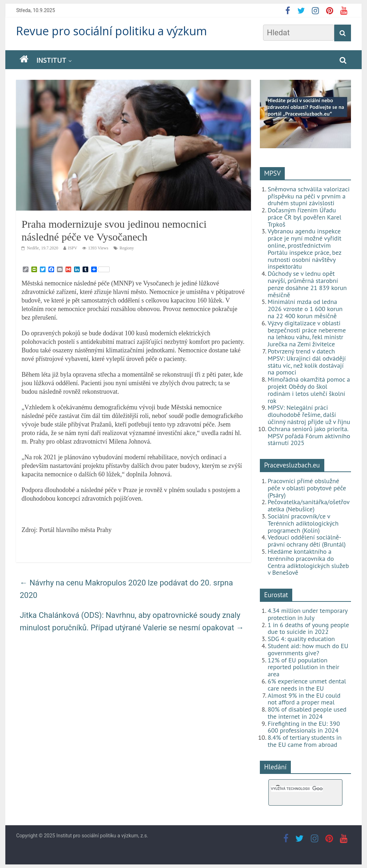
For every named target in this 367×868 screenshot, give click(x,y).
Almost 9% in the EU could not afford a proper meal (304, 699)
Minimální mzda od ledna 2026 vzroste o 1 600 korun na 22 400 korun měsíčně (305, 309)
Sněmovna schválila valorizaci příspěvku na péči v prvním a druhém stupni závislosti (309, 196)
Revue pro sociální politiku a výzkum (111, 31)
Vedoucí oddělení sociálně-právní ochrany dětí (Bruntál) (307, 541)
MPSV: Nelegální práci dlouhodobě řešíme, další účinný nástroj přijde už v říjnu (309, 415)
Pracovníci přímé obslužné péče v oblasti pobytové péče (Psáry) (307, 488)
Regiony (127, 248)
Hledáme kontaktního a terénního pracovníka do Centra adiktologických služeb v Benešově (308, 562)
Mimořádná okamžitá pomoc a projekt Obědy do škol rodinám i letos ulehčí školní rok (309, 390)
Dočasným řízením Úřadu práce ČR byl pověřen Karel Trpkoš (305, 217)
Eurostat (276, 595)
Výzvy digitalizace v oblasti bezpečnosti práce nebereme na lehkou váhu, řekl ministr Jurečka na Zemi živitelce (307, 334)
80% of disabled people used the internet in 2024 (307, 713)
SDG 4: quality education (301, 639)
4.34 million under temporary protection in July (308, 614)
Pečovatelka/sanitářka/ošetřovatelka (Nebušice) (309, 505)
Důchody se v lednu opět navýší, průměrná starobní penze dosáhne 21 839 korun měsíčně (307, 284)
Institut (51, 60)
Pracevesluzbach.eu (292, 465)
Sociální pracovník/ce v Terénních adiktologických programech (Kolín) (303, 523)
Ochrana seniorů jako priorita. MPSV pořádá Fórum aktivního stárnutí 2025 (309, 436)
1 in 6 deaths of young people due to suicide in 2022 (308, 628)
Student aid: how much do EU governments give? (308, 649)
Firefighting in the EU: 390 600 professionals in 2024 (304, 727)
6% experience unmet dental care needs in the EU (307, 685)
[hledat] (297, 789)
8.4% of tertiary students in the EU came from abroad (305, 741)
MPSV (272, 173)
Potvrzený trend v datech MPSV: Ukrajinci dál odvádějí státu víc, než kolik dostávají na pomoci (307, 362)
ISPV (73, 248)
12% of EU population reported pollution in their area (303, 667)
